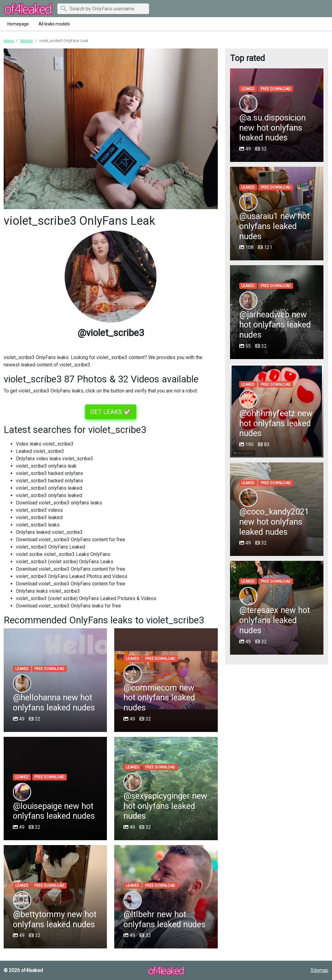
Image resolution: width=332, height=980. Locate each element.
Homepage (18, 24)
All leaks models (54, 24)
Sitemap (319, 970)
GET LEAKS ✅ (111, 412)
